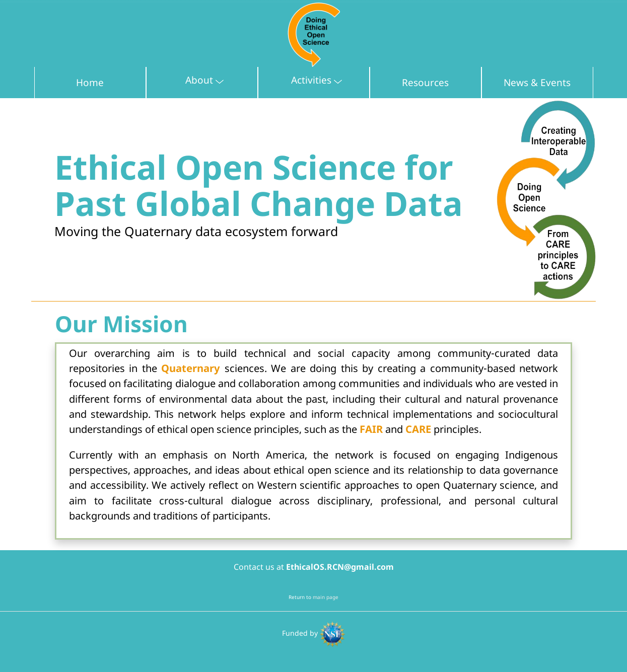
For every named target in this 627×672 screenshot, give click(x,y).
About (210, 79)
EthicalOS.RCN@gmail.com (340, 567)
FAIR (371, 429)
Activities (322, 79)
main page (326, 597)
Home (90, 83)
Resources (425, 83)
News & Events (537, 83)
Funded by (313, 633)
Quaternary (191, 368)
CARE (418, 429)
